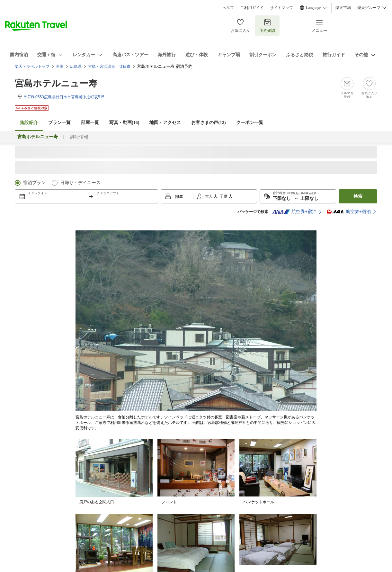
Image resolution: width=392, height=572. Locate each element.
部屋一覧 (90, 123)
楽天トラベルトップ (32, 67)
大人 (209, 196)
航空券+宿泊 (294, 212)
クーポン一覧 (250, 123)
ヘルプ (228, 8)
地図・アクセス (165, 123)
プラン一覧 (59, 123)
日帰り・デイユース (80, 183)
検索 (358, 196)
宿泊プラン (34, 183)
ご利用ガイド (252, 8)
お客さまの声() (208, 123)
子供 (224, 196)
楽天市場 (343, 8)
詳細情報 (79, 137)
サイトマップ (281, 8)
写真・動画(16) (124, 123)
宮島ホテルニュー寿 (56, 83)
